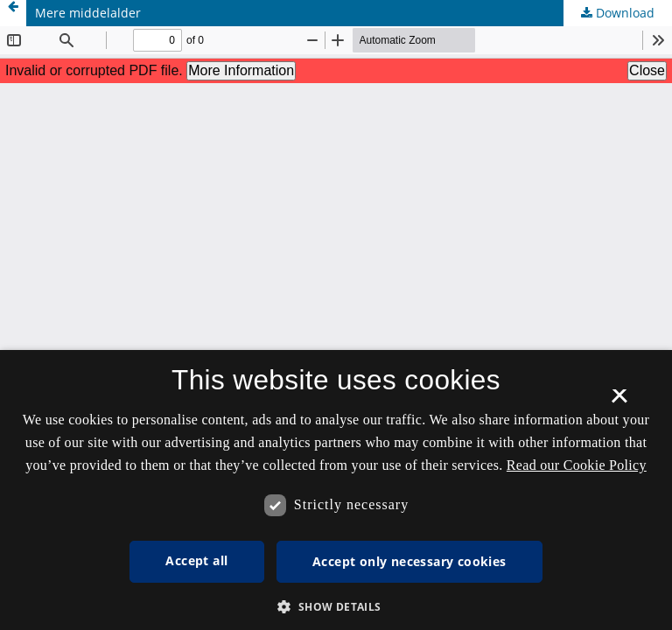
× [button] (619, 402)
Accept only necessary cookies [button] (409, 561)
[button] (336, 607)
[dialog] (336, 490)
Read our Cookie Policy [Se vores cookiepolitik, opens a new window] (577, 465)
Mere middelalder (88, 13)
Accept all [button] (196, 560)
